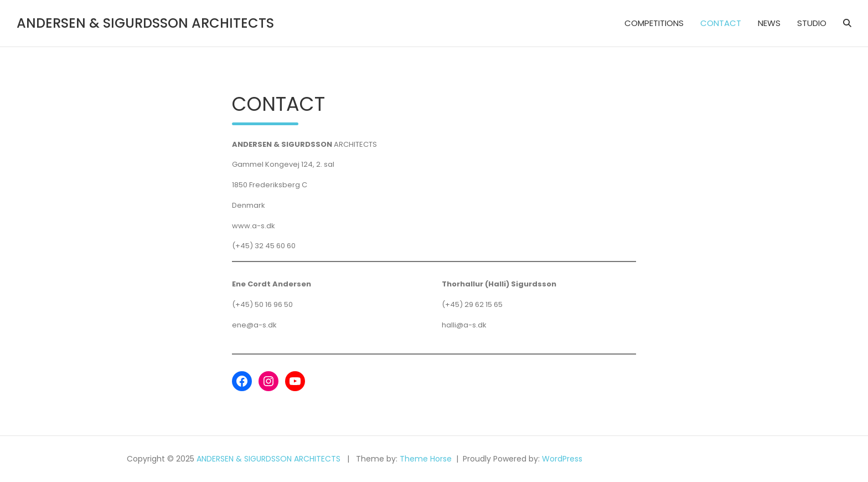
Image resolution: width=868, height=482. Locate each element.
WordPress (562, 459)
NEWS (769, 23)
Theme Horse (426, 459)
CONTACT (721, 23)
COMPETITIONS (654, 23)
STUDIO (812, 23)
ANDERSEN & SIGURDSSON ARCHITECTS (145, 23)
